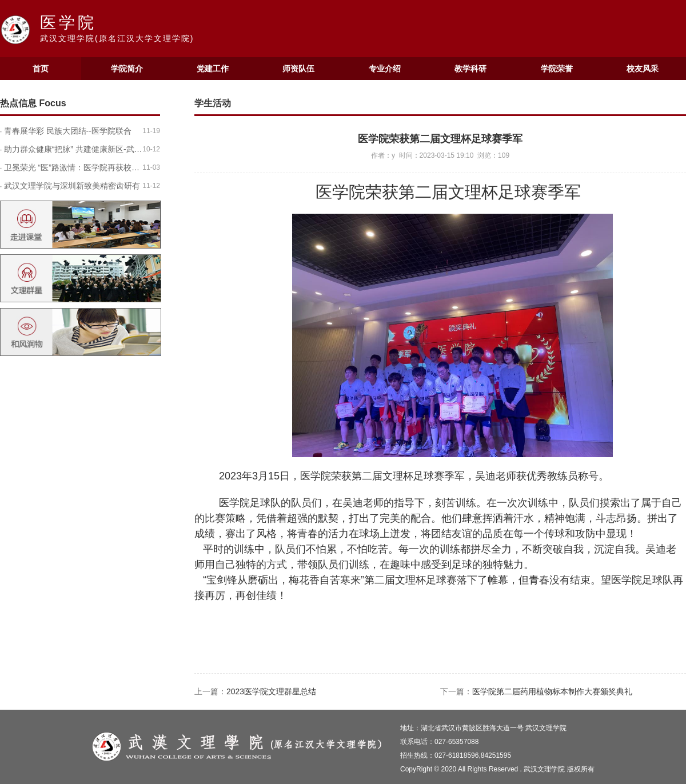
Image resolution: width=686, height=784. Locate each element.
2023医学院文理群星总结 (271, 691)
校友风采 (643, 69)
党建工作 (213, 69)
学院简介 (127, 69)
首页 (41, 69)
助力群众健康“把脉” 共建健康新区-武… (73, 149)
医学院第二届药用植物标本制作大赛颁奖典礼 (552, 691)
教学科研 (470, 69)
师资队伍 (298, 69)
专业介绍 (385, 69)
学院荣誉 (557, 69)
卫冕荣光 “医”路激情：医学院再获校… (72, 167)
